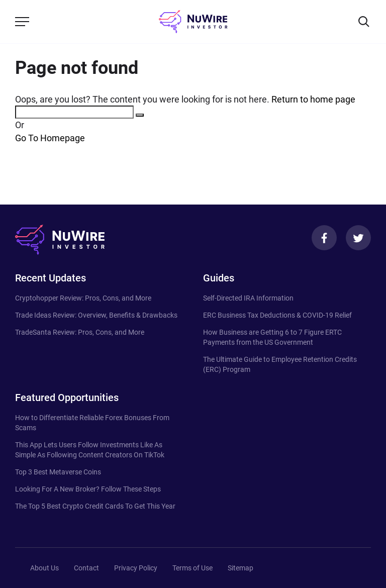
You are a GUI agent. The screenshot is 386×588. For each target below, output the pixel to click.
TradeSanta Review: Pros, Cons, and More (80, 332)
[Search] (364, 22)
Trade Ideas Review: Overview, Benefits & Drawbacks (96, 315)
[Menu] (22, 22)
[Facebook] (324, 238)
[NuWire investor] (193, 22)
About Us (44, 568)
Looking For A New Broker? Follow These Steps (88, 489)
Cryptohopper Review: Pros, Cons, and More (83, 298)
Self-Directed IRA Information (248, 298)
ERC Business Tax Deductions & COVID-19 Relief (277, 315)
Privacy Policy (136, 568)
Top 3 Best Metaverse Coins (58, 472)
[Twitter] (358, 238)
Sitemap (240, 568)
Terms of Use (192, 568)
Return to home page (313, 99)
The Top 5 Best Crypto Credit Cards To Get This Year (95, 506)
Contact (86, 568)
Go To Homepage (50, 138)
